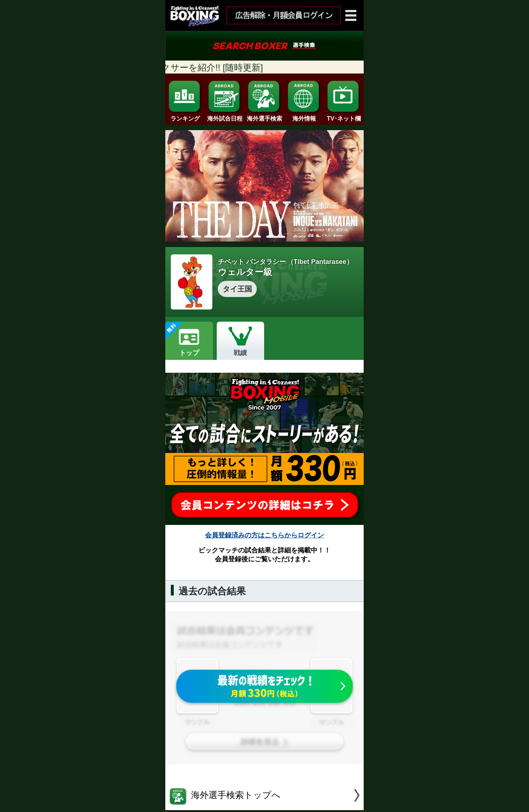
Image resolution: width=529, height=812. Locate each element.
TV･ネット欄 (344, 116)
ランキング (185, 116)
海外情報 (304, 116)
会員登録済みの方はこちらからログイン (264, 535)
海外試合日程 (225, 116)
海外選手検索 (264, 116)
